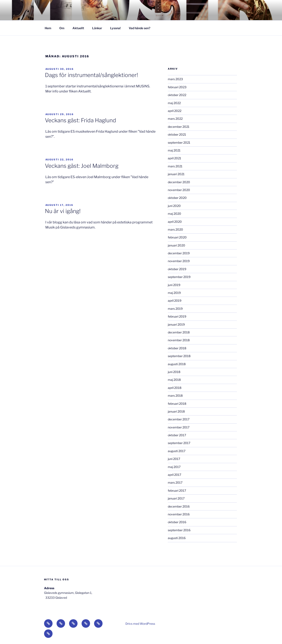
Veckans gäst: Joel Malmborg (82, 166)
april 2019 (175, 301)
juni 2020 (174, 206)
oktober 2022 (177, 95)
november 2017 (179, 427)
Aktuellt (78, 28)
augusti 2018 (177, 364)
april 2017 (174, 475)
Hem (48, 28)
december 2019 (179, 253)
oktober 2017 (177, 435)
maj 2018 (174, 380)
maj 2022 (174, 103)
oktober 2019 (177, 269)
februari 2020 (177, 237)
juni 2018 (174, 372)
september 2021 (179, 142)
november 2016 (179, 514)
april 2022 (175, 111)
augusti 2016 (177, 538)
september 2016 (179, 530)
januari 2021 (176, 174)
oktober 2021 (177, 134)
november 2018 (179, 340)
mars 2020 (175, 229)
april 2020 (175, 222)
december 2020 (179, 182)
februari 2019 (177, 316)
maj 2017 (174, 467)
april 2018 (175, 388)
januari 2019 (176, 324)
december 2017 (179, 419)
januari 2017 (176, 498)
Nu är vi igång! (63, 211)
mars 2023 (175, 79)
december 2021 (179, 127)
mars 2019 (175, 309)
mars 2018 (175, 396)
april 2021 (174, 158)
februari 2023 (177, 87)
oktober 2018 (177, 348)
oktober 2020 (177, 198)
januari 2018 (176, 411)
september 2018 (179, 356)
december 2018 (179, 332)
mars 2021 (175, 166)
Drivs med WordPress (140, 624)
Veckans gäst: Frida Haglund (81, 120)
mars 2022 (175, 119)
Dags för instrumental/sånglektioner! (91, 75)
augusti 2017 (177, 451)
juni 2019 (174, 285)
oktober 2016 (177, 522)
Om (62, 28)
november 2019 (179, 261)
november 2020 (179, 190)
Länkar (97, 28)
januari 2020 (176, 245)
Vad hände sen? (140, 28)
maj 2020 (174, 214)
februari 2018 (177, 404)
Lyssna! (115, 28)
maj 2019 (174, 293)
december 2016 (179, 506)
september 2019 (179, 277)
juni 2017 (174, 459)
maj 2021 (174, 150)
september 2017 (179, 443)
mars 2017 (175, 482)
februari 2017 (177, 491)
